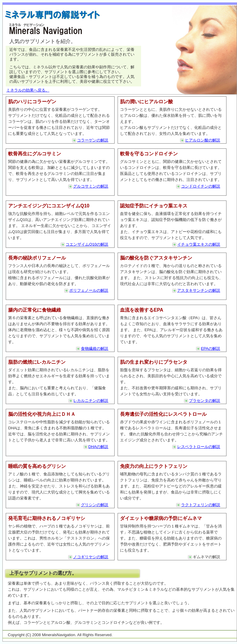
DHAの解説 (98, 447)
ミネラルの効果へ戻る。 (28, 90)
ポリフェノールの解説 (89, 290)
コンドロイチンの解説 (201, 186)
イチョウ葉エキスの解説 (199, 244)
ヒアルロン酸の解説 (203, 140)
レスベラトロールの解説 (199, 447)
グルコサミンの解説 (91, 186)
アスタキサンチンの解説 (199, 290)
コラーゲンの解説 (93, 140)
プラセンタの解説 (205, 401)
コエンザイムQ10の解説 (87, 244)
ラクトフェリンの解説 (201, 505)
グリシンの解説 (95, 505)
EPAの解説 (211, 348)
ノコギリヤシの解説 (91, 557)
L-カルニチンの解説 (91, 401)
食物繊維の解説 (95, 348)
